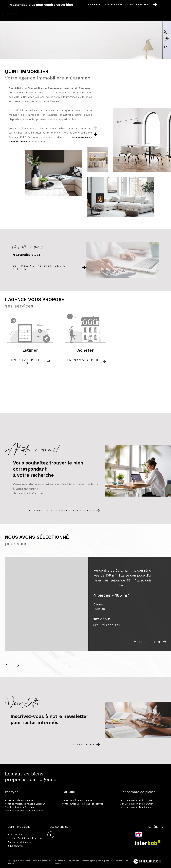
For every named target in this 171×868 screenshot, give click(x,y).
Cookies (58, 863)
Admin (101, 861)
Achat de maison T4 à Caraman (137, 800)
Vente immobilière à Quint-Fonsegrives (83, 804)
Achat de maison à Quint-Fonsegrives (25, 811)
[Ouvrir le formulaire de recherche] (149, 15)
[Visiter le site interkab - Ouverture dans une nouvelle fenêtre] (148, 843)
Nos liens (110, 861)
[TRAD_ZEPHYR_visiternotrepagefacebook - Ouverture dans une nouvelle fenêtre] (51, 835)
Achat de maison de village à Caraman (25, 804)
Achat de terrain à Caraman (19, 807)
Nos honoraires (60, 861)
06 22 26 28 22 (15, 834)
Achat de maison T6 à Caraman (137, 807)
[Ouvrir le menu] (166, 15)
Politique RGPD (122, 861)
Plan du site (74, 861)
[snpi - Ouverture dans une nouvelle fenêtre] (139, 835)
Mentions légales (89, 861)
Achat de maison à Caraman (20, 800)
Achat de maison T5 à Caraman (137, 804)
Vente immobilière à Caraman (78, 800)
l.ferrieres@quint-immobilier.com (25, 838)
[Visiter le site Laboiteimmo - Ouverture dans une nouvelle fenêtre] (147, 862)
